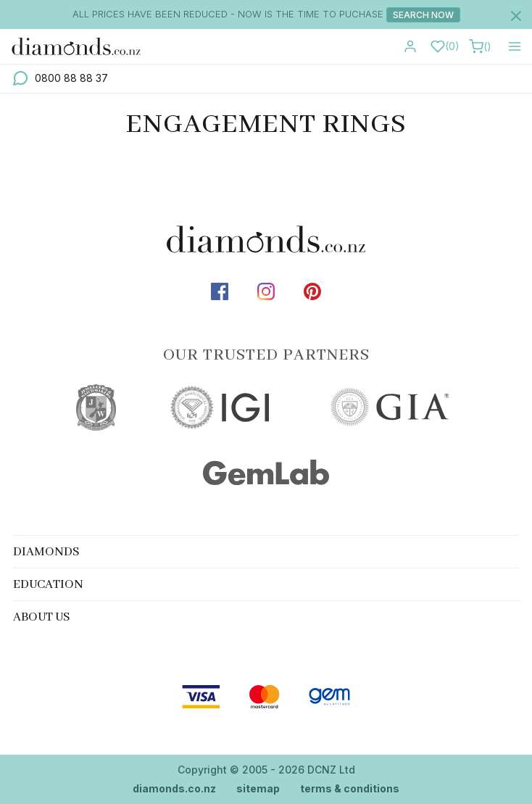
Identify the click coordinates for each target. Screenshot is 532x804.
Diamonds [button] (46, 552)
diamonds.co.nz (174, 788)
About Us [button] (42, 617)
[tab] (266, 551)
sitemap (258, 788)
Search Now (423, 15)
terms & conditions (350, 788)
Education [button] (48, 585)
